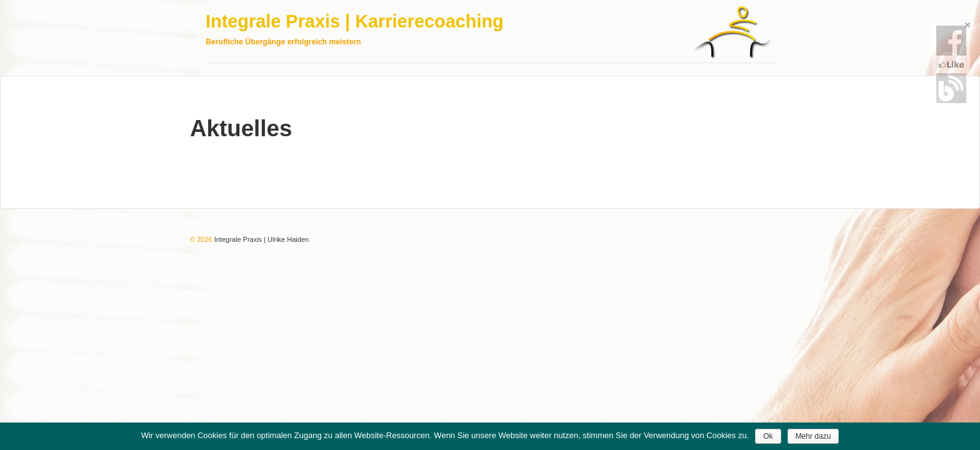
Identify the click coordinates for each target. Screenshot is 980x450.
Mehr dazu (813, 436)
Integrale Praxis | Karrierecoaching (355, 21)
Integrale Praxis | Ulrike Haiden (261, 239)
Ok (768, 436)
